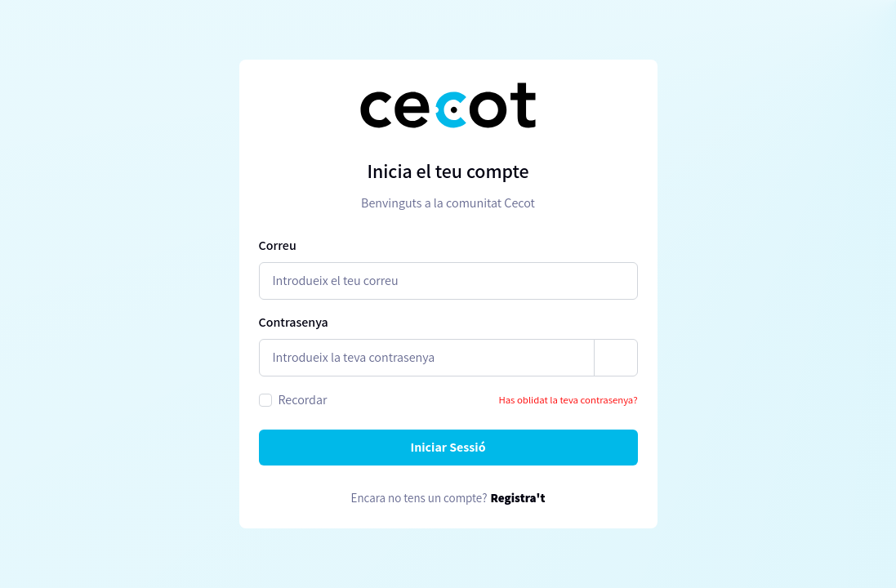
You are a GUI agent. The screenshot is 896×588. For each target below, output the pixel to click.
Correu (278, 245)
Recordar (303, 400)
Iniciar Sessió (448, 447)
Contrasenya (294, 322)
